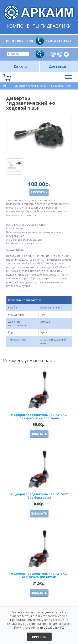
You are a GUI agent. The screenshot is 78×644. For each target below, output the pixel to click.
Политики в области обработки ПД (39, 627)
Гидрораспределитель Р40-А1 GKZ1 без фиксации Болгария (39, 416)
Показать (39, 434)
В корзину (39, 192)
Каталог (21, 66)
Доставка (57, 66)
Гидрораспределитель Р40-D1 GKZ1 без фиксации (39, 496)
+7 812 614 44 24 (58, 41)
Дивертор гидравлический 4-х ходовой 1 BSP (43, 86)
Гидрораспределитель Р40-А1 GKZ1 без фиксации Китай (39, 575)
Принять (39, 637)
